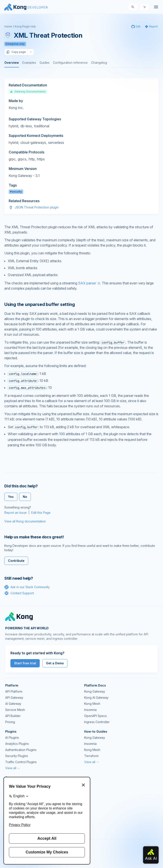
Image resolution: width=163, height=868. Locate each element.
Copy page (16, 52)
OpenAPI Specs (95, 716)
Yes (11, 497)
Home (8, 26)
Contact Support (19, 593)
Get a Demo (55, 663)
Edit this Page (41, 513)
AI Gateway (13, 704)
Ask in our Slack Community (27, 587)
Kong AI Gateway (96, 698)
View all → (13, 768)
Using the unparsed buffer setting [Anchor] (40, 304)
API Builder (13, 716)
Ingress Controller (97, 722)
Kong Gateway (95, 691)
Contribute (16, 561)
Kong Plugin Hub (25, 26)
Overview (12, 63)
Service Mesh (15, 710)
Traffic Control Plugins (21, 762)
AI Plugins (12, 738)
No (25, 497)
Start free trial (25, 663)
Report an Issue (16, 513)
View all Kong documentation (25, 521)
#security (16, 192)
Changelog (99, 63)
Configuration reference (70, 63)
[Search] (133, 7)
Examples (29, 63)
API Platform (14, 691)
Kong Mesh (92, 704)
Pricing (10, 722)
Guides (44, 63)
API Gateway (14, 698)
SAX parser (87, 283)
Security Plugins (17, 756)
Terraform (91, 756)
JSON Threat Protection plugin (37, 207)
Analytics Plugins (17, 744)
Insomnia (90, 710)
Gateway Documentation (28, 92)
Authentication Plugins (21, 750)
